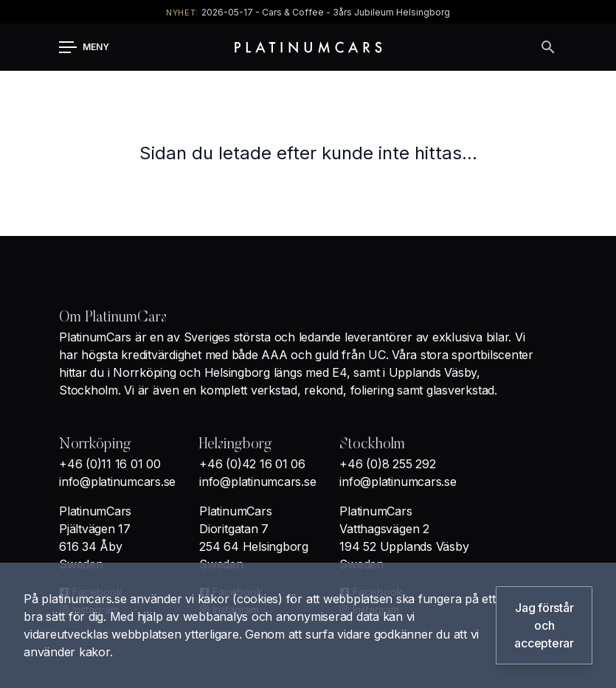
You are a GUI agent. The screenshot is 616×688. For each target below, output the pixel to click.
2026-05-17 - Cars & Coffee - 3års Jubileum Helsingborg (326, 12)
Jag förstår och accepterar (544, 625)
